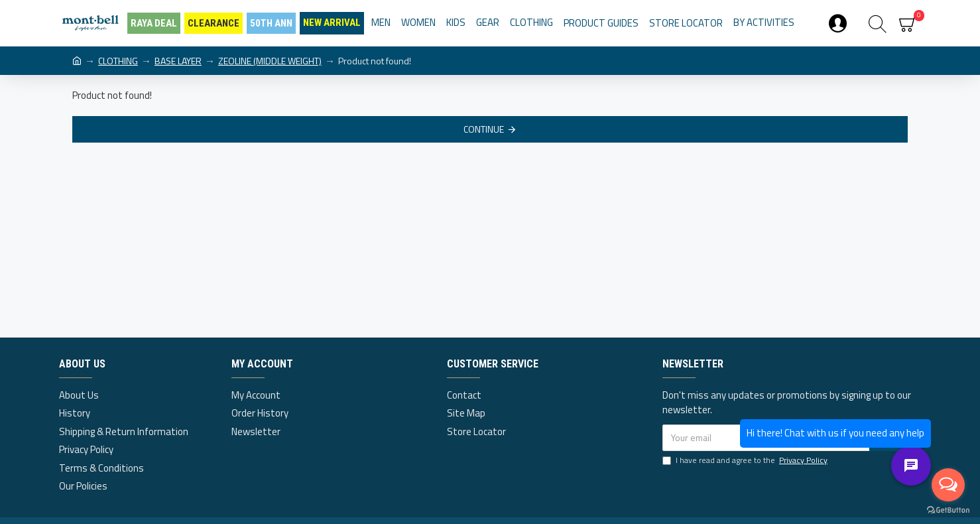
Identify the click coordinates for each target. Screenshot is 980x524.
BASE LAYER (178, 61)
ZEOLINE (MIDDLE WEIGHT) (270, 61)
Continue (484, 129)
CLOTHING (118, 61)
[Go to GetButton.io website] (948, 510)
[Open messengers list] (948, 485)
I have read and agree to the (746, 460)
